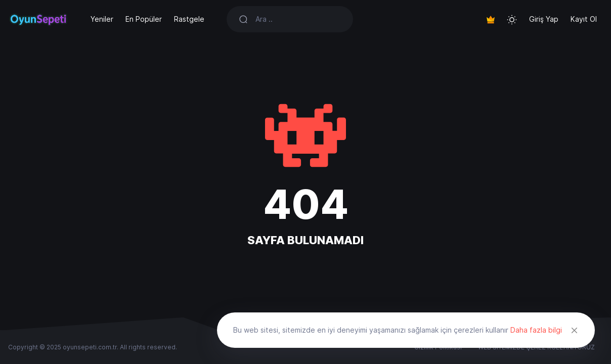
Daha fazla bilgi (536, 330)
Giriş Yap (544, 19)
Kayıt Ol (584, 19)
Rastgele (189, 19)
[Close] (575, 330)
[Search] (298, 19)
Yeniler (102, 19)
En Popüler (144, 19)
